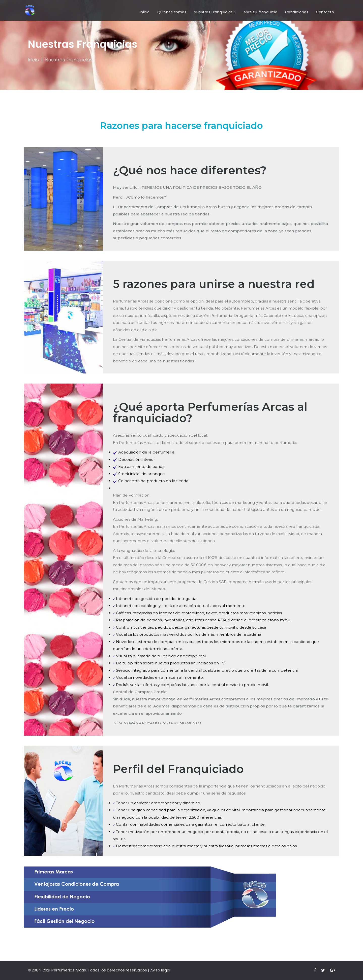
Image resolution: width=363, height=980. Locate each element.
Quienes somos (172, 12)
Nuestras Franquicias (213, 12)
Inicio (145, 12)
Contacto (325, 12)
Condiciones (297, 12)
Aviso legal (160, 970)
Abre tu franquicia (261, 12)
